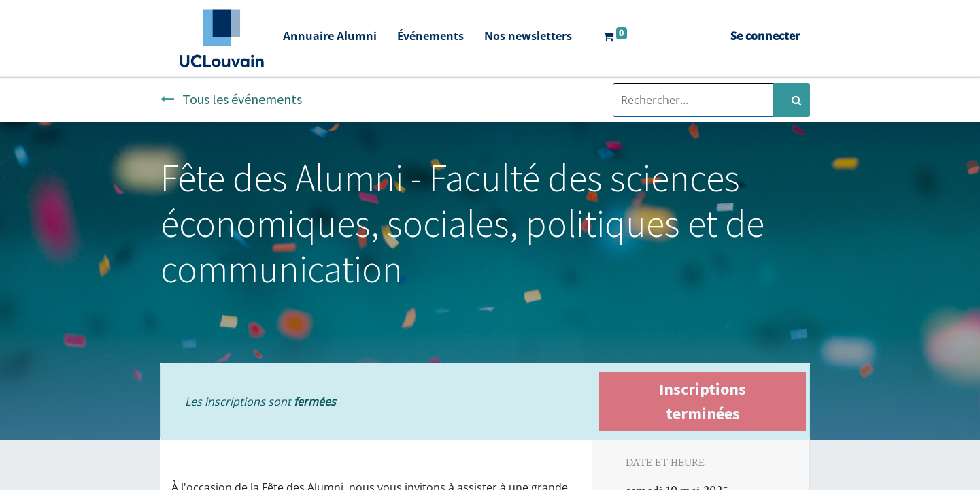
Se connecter (765, 36)
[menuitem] (330, 38)
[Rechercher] (792, 100)
